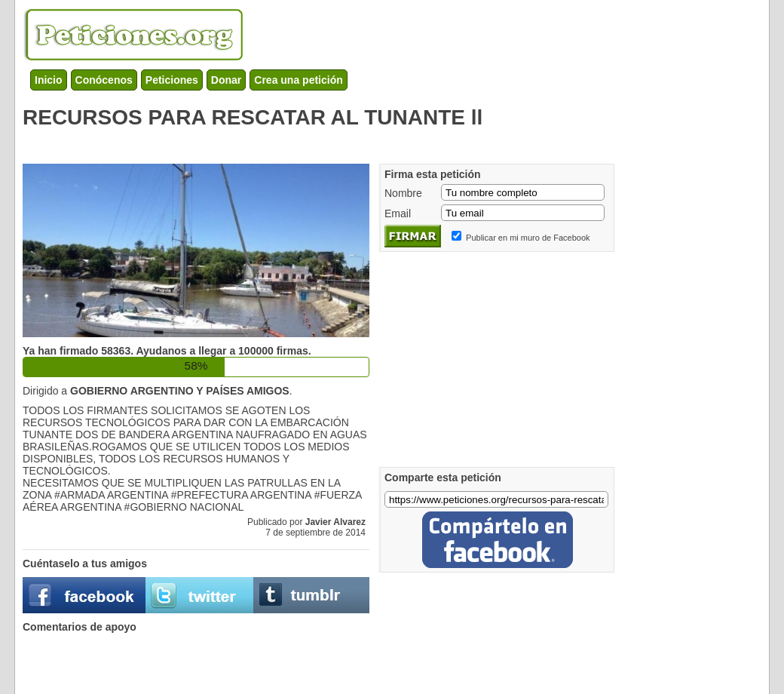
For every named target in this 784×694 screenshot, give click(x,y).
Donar (226, 80)
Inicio (49, 80)
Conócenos (104, 80)
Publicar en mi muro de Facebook (528, 238)
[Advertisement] (297, 143)
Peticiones (172, 80)
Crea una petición (298, 80)
